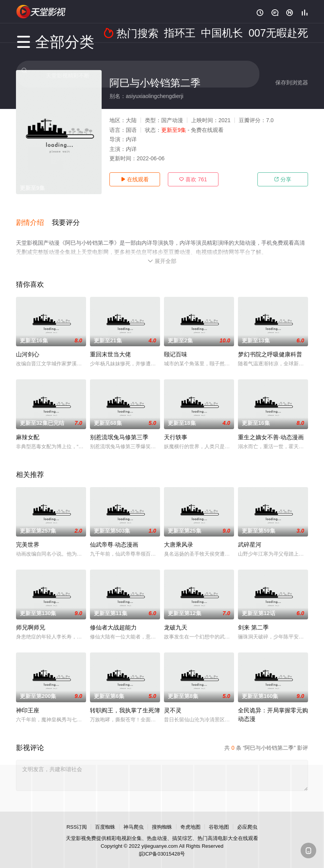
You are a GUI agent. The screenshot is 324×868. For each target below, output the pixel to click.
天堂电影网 (41, 12)
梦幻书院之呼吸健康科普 (270, 345)
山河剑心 (28, 345)
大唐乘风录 (179, 536)
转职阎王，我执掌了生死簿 (125, 701)
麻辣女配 (28, 428)
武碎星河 (250, 536)
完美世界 (28, 536)
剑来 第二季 (253, 618)
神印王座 (28, 701)
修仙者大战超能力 (113, 618)
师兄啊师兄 (31, 618)
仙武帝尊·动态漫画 (114, 536)
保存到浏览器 (292, 82)
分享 (283, 179)
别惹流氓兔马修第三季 (119, 428)
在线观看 (135, 179)
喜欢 (193, 179)
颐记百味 (176, 345)
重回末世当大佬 (110, 345)
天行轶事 (176, 428)
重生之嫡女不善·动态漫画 (271, 428)
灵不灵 (173, 701)
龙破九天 (176, 618)
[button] (34, 217)
